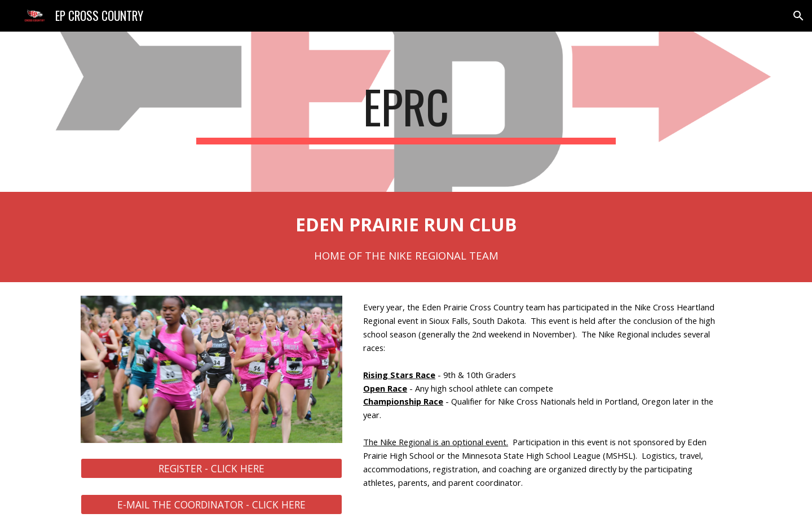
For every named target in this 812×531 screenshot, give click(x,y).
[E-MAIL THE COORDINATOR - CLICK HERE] (211, 505)
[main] (406, 112)
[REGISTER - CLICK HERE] (211, 469)
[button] (798, 16)
